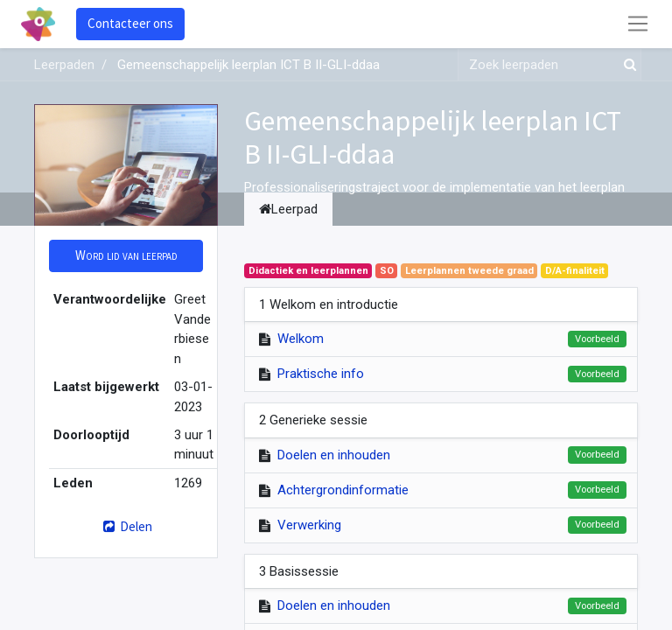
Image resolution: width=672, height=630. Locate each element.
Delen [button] (126, 526)
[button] (126, 256)
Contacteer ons (130, 23)
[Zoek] (626, 65)
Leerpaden (64, 65)
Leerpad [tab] (288, 209)
